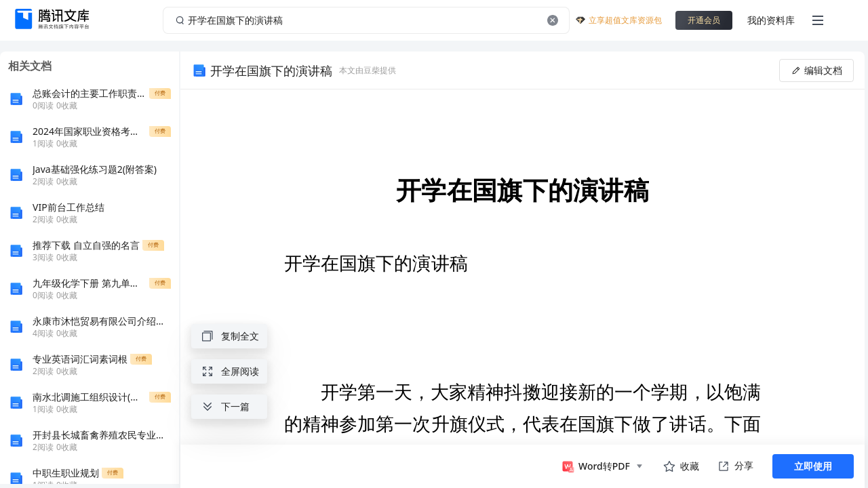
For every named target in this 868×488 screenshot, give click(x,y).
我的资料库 (771, 20)
